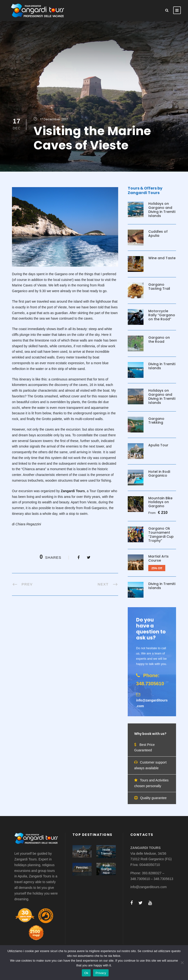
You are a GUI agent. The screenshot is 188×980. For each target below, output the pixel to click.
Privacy (101, 973)
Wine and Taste (162, 258)
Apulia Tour (158, 445)
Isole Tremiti (106, 851)
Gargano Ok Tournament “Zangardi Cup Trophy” (161, 534)
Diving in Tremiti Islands (162, 366)
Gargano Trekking (156, 421)
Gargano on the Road (159, 340)
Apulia (82, 851)
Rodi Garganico (106, 869)
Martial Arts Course (158, 558)
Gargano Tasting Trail (159, 287)
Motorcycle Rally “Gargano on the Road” (162, 315)
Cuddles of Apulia (158, 234)
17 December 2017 (54, 119)
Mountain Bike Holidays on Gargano (160, 502)
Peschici (82, 869)
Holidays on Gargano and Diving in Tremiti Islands (162, 210)
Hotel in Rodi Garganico (159, 474)
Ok (86, 973)
